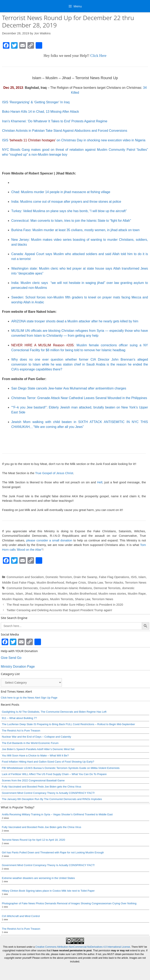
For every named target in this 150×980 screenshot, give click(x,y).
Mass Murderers (45, 594)
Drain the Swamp (85, 577)
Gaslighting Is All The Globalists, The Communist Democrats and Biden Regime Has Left (54, 712)
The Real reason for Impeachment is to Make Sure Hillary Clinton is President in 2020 (65, 605)
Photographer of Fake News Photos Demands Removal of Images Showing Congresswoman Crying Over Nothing (69, 903)
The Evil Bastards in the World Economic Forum (30, 743)
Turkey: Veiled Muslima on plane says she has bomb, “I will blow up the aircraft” (69, 211)
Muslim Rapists (12, 599)
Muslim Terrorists (62, 599)
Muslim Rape (137, 594)
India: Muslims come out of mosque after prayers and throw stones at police (66, 202)
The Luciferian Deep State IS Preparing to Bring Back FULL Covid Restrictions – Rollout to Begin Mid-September (68, 724)
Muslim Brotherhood (50, 582)
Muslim (63, 594)
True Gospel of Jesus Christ (54, 473)
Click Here (98, 56)
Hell (100, 482)
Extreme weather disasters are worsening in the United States (38, 878)
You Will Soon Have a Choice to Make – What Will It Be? (35, 756)
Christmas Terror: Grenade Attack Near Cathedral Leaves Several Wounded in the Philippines (79, 398)
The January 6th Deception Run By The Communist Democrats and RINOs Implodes (52, 799)
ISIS (134, 577)
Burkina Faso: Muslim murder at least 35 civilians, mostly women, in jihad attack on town (75, 230)
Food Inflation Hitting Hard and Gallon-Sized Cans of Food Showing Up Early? (48, 762)
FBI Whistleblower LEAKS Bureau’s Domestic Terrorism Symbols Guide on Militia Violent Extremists (61, 768)
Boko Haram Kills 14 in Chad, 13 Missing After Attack (40, 112)
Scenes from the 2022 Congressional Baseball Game (33, 780)
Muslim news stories (112, 594)
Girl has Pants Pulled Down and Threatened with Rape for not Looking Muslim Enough (53, 852)
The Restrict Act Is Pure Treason (21, 731)
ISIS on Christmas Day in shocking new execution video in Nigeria (74, 140)
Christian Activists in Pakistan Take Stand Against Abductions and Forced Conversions (65, 131)
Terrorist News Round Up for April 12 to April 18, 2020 (34, 840)
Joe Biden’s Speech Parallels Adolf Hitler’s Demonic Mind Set (38, 749)
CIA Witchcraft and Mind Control (21, 916)
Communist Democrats (22, 588)
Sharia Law (95, 582)
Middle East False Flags (18, 582)
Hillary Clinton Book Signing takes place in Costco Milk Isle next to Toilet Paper (48, 891)
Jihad (28, 594)
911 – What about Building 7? (19, 718)
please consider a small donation (49, 540)
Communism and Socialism (25, 577)
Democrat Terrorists (107, 588)
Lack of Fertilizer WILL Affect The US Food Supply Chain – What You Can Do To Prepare (54, 774)
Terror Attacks (114, 582)
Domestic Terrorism (59, 577)
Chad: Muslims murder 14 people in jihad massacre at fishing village (61, 192)
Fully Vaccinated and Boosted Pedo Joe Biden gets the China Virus (41, 787)
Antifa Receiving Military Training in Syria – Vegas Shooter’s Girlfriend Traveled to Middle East (57, 814)
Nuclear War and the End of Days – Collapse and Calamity (36, 737)
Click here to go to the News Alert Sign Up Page (29, 698)
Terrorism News (136, 582)
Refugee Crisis (76, 582)
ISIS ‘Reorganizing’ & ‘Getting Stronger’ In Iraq (36, 102)
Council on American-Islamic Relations (66, 588)
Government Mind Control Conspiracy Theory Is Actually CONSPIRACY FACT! (48, 793)
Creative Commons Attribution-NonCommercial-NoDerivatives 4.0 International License (83, 947)
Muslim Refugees (36, 599)
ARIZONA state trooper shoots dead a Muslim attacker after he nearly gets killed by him (75, 321)
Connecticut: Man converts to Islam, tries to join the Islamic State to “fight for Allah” (71, 221)
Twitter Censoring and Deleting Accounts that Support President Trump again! (59, 610)
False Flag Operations (114, 577)
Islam (142, 577)
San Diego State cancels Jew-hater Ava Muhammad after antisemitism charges (69, 388)
